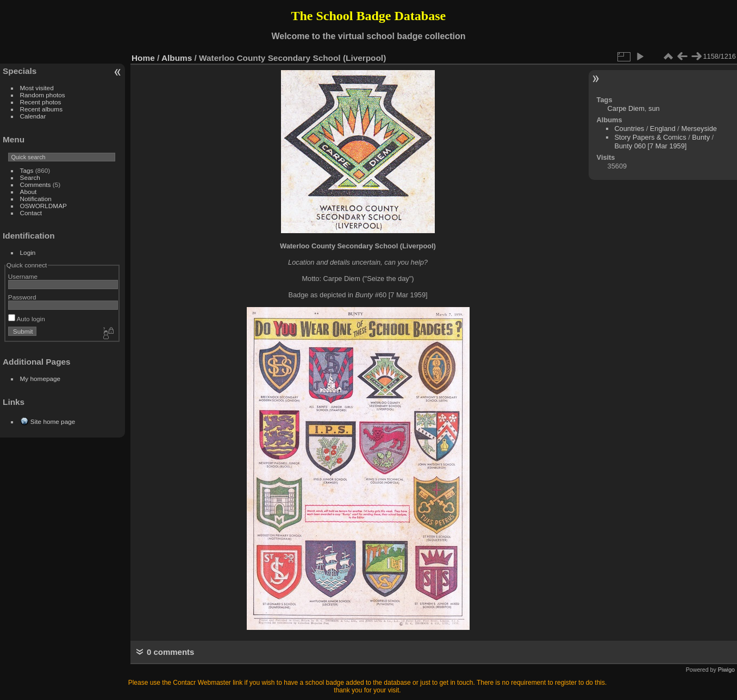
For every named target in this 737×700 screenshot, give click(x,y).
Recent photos (41, 102)
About (29, 192)
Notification (36, 199)
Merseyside (699, 129)
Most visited (37, 88)
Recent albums (41, 109)
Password (22, 297)
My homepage (40, 379)
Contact (31, 213)
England (663, 129)
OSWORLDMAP (43, 206)
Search (30, 177)
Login (28, 252)
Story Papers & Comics (650, 137)
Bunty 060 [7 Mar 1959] (650, 146)
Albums (177, 58)
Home (143, 58)
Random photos (43, 95)
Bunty (701, 137)
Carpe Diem (626, 108)
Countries (629, 129)
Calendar (33, 116)
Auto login (27, 319)
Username (23, 276)
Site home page (53, 421)
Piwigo (726, 670)
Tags (27, 170)
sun (654, 108)
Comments (36, 185)
